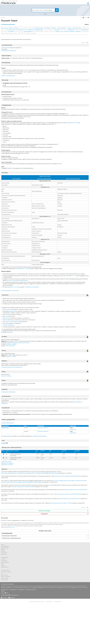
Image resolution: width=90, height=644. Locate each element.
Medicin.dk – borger (23, 587)
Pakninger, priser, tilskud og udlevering (65, 31)
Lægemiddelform (5, 426)
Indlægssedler (64, 514)
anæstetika (8, 314)
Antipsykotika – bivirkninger (14, 287)
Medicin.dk (73, 587)
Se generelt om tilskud (6, 462)
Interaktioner (11, 31)
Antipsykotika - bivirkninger (74, 123)
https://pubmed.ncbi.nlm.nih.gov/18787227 (70, 499)
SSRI (6, 323)
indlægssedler (12, 1)
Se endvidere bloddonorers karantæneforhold (12, 367)
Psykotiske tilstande (6, 48)
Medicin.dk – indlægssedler (38, 587)
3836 (13, 346)
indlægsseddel (6, 436)
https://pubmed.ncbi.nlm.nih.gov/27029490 (24, 487)
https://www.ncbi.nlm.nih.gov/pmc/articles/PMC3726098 (68, 494)
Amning (16, 28)
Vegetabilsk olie (73, 429)
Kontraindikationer (28, 31)
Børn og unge (4, 28)
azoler (7, 316)
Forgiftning (31, 30)
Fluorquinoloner (6, 318)
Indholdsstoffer (85, 30)
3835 (11, 346)
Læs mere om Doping (6, 376)
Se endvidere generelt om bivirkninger (10, 290)
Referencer (78, 31)
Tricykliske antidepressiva (8, 325)
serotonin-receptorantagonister (12, 322)
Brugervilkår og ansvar (10, 527)
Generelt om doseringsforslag (8, 76)
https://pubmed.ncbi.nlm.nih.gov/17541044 (61, 503)
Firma (26, 30)
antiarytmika (8, 309)
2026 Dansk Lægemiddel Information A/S (37, 602)
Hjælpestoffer (71, 30)
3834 (8, 346)
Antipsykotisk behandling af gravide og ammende (18, 343)
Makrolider (5, 320)
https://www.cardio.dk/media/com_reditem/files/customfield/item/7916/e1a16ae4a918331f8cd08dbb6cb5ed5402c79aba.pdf (30, 473)
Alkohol (11, 28)
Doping (70, 28)
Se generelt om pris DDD (7, 465)
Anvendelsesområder (38, 28)
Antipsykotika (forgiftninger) (9, 392)
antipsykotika (12, 311)
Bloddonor (54, 28)
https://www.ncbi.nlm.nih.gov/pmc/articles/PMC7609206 (68, 476)
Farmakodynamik (11, 30)
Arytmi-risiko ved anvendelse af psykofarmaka (17, 280)
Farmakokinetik (20, 30)
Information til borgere (63, 511)
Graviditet (57, 30)
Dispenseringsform (62, 28)
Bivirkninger (47, 28)
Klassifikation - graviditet (11, 344)
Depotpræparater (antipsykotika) (9, 51)
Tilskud (3, 451)
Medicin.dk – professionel (6, 587)
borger (4, 1)
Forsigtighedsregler (38, 30)
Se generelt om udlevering (7, 463)
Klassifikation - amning (10, 356)
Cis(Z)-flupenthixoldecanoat (8, 423)
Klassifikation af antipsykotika (32, 287)
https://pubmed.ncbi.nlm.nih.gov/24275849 (77, 490)
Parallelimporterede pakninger (40, 436)
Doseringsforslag (77, 28)
